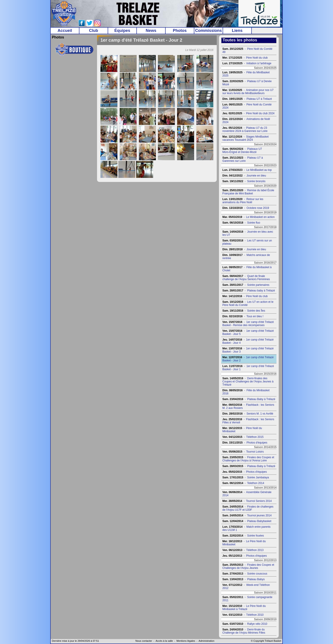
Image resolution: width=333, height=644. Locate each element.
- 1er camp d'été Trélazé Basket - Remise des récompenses (248, 324)
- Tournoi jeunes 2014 (247, 515)
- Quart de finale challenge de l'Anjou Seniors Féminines (246, 278)
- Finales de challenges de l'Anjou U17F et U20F (248, 508)
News (151, 31)
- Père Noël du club (245, 58)
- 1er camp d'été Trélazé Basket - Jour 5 (248, 332)
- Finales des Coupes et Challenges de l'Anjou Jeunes (248, 566)
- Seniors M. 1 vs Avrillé (248, 414)
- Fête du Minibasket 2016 (246, 392)
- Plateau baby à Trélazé (249, 291)
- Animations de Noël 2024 (246, 121)
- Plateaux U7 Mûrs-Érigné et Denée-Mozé (242, 150)
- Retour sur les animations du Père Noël (243, 201)
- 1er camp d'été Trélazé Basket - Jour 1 (248, 368)
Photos (180, 31)
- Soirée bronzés (244, 181)
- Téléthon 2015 (243, 437)
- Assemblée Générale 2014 (247, 494)
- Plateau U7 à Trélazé (247, 99)
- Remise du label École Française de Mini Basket (248, 192)
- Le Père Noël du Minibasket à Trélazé (244, 608)
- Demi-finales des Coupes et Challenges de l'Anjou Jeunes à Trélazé (248, 382)
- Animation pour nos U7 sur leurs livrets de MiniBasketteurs (248, 92)
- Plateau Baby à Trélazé (249, 399)
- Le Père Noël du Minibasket (244, 543)
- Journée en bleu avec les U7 (248, 233)
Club (94, 31)
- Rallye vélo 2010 (245, 624)
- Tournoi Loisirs (243, 452)
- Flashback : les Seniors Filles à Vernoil (248, 421)
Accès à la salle (164, 641)
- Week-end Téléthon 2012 (246, 587)
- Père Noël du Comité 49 (247, 50)
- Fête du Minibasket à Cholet (247, 269)
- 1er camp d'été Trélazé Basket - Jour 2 (248, 359)
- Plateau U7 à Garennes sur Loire (243, 159)
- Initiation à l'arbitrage (247, 63)
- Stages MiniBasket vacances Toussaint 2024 (245, 138)
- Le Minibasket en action (249, 217)
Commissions (208, 31)
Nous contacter (144, 641)
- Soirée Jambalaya (246, 477)
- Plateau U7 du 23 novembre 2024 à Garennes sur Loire (245, 129)
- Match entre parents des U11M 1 (246, 528)
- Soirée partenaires (246, 285)
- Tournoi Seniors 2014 (247, 501)
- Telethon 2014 (243, 483)
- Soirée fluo (241, 223)
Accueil (65, 31)
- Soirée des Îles (244, 311)
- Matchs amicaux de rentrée (246, 257)
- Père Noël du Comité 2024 (247, 106)
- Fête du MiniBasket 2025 (246, 74)
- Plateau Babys (244, 579)
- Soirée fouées (243, 536)
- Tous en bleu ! (243, 316)
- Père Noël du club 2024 (248, 113)
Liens (237, 31)
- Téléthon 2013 (243, 550)
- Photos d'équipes (245, 443)
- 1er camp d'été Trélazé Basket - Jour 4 (248, 341)
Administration (207, 641)
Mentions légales (186, 641)
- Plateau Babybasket (247, 521)
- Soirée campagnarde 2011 (247, 599)
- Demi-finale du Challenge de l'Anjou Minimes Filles (244, 631)
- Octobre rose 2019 (246, 208)
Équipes (122, 31)
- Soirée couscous (245, 574)
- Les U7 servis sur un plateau (247, 242)
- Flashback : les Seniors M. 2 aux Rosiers (248, 406)
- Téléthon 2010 (243, 615)
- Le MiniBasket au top (247, 170)
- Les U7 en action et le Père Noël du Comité (248, 303)
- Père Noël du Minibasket (242, 430)
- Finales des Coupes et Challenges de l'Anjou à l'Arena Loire (248, 459)
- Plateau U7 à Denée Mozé (247, 83)
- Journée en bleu (244, 176)
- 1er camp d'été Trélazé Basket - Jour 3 (248, 350)
